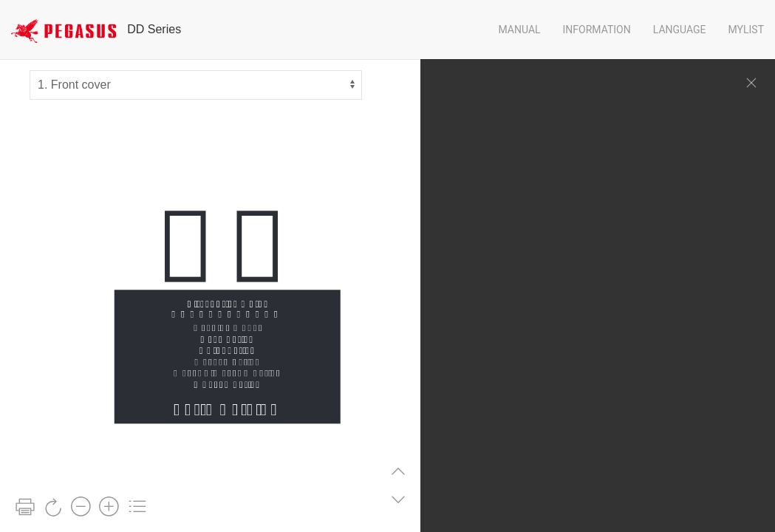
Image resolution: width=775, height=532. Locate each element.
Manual (519, 30)
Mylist (746, 30)
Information (597, 30)
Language (680, 30)
